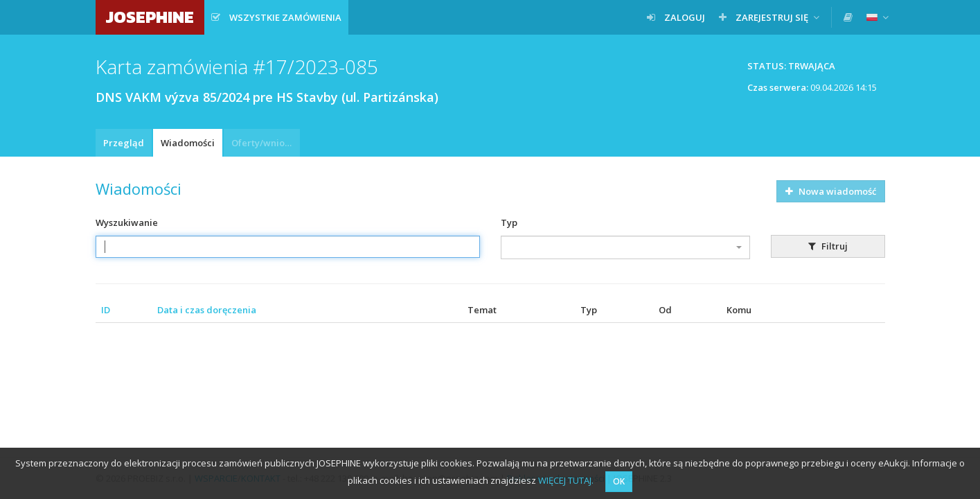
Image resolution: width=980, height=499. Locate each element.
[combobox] (625, 247)
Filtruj (828, 246)
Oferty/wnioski (264, 143)
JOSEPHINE (150, 17)
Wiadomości (188, 143)
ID (106, 310)
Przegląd (124, 143)
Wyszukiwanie (127, 222)
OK (619, 481)
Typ (509, 222)
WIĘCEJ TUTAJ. (566, 480)
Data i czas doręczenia (207, 310)
